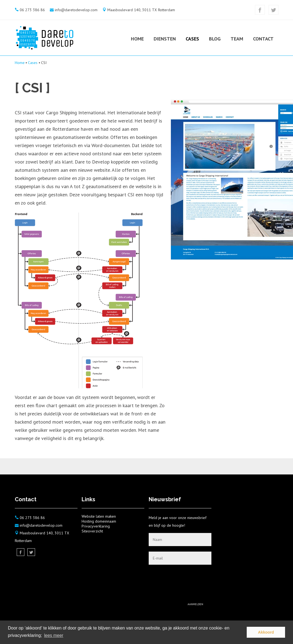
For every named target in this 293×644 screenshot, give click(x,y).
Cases (192, 39)
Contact (263, 39)
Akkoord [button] (266, 632)
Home (137, 39)
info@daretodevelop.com (76, 10)
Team (237, 39)
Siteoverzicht (92, 531)
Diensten (165, 39)
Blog (215, 39)
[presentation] (170, 581)
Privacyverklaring (96, 526)
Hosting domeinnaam (99, 521)
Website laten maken (99, 516)
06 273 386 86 (32, 10)
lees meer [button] (54, 635)
